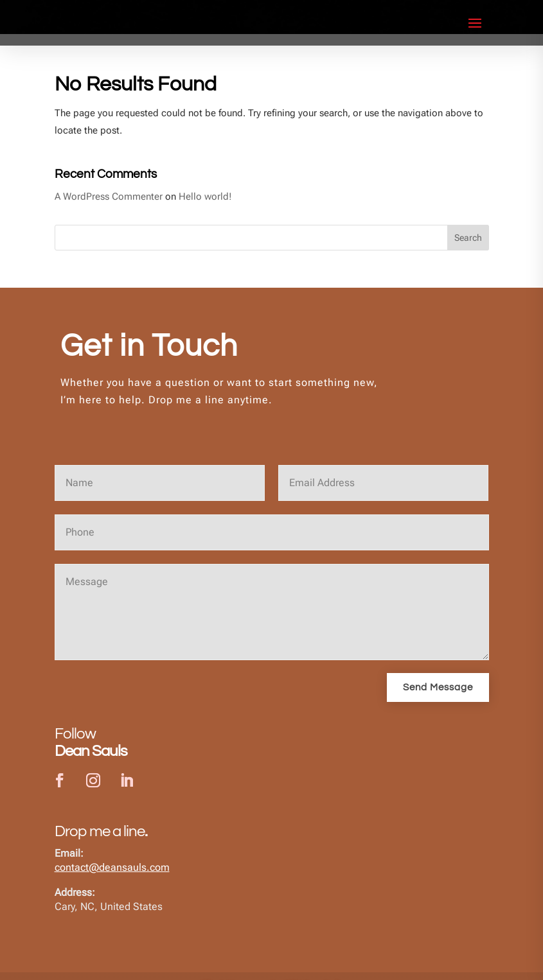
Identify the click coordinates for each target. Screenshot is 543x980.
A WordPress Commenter (109, 208)
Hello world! (205, 208)
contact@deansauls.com (112, 879)
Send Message (438, 700)
